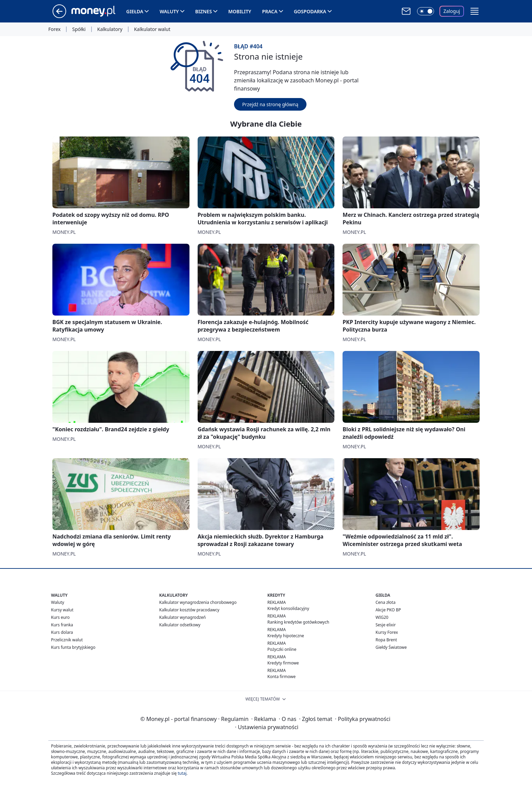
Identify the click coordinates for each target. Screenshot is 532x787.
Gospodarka (310, 11)
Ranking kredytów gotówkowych (298, 622)
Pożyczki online (282, 649)
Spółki (79, 29)
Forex (54, 29)
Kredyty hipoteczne (286, 636)
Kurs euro (60, 617)
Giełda (135, 11)
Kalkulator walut (152, 29)
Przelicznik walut (67, 640)
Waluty (169, 11)
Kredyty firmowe (283, 663)
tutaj (182, 773)
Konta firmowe (281, 677)
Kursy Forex (387, 632)
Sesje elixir (386, 625)
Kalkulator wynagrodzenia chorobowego (198, 602)
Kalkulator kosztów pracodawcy (189, 610)
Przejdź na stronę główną (270, 104)
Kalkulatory (110, 29)
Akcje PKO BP (388, 610)
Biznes (204, 11)
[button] (475, 11)
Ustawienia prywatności (267, 727)
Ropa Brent (386, 640)
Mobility (240, 11)
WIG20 (382, 617)
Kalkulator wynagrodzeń (182, 617)
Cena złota (386, 602)
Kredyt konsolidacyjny (288, 608)
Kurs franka (62, 625)
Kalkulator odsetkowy (180, 625)
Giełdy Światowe (391, 647)
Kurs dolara (62, 632)
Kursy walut (62, 610)
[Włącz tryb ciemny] (426, 11)
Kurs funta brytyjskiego (73, 647)
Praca (270, 11)
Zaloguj (452, 11)
